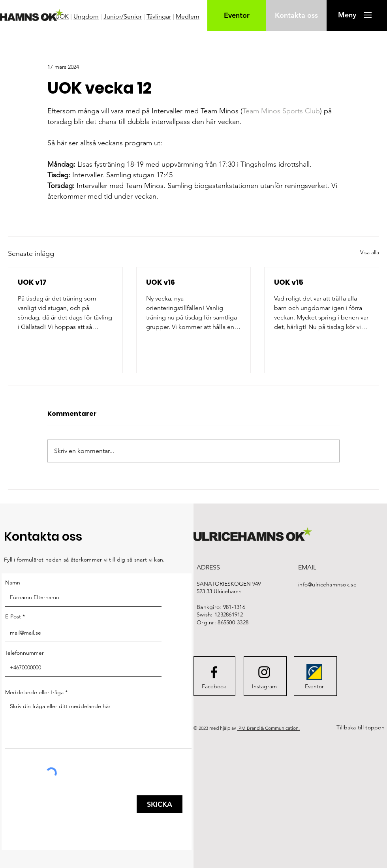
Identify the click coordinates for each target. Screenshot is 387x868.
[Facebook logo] (214, 672)
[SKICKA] (160, 804)
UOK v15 (289, 282)
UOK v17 (32, 282)
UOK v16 (161, 282)
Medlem (188, 16)
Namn (13, 582)
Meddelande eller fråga (34, 692)
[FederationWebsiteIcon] (314, 672)
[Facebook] (214, 687)
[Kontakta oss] (296, 15)
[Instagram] (264, 687)
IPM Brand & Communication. (269, 728)
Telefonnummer (24, 653)
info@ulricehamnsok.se (327, 584)
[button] (347, 15)
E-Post (13, 616)
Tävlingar (159, 16)
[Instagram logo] (264, 672)
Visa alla (370, 252)
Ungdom (86, 16)
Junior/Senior (123, 16)
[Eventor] (237, 15)
